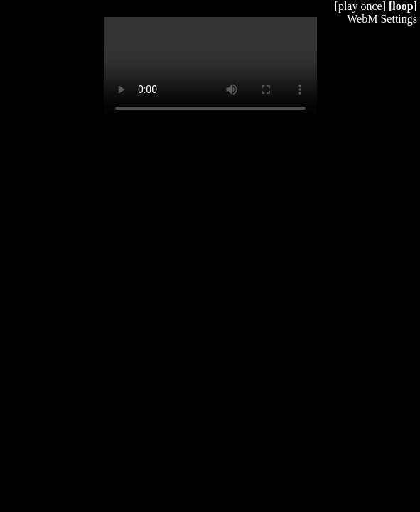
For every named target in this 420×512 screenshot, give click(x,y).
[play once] (360, 6)
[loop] (403, 6)
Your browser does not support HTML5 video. (210, 70)
